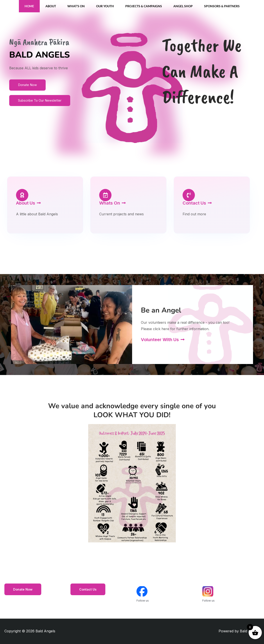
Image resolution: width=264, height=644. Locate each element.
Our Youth (105, 6)
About (51, 6)
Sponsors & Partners (222, 6)
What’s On (76, 6)
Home (29, 6)
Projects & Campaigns (144, 6)
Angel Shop (183, 6)
